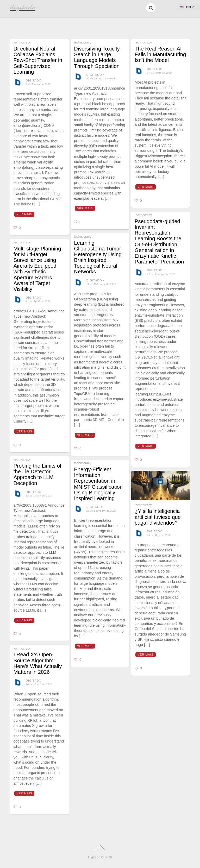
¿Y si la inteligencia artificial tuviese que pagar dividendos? (158, 517)
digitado (34, 80)
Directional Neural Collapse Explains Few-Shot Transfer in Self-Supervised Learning (38, 60)
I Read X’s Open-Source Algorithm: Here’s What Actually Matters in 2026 (38, 663)
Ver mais (24, 214)
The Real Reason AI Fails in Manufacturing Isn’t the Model (160, 54)
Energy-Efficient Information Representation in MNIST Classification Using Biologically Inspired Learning (98, 484)
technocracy (22, 42)
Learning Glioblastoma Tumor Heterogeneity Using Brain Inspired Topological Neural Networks (98, 257)
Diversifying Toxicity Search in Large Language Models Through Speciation (97, 57)
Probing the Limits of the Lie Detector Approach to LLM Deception (37, 474)
